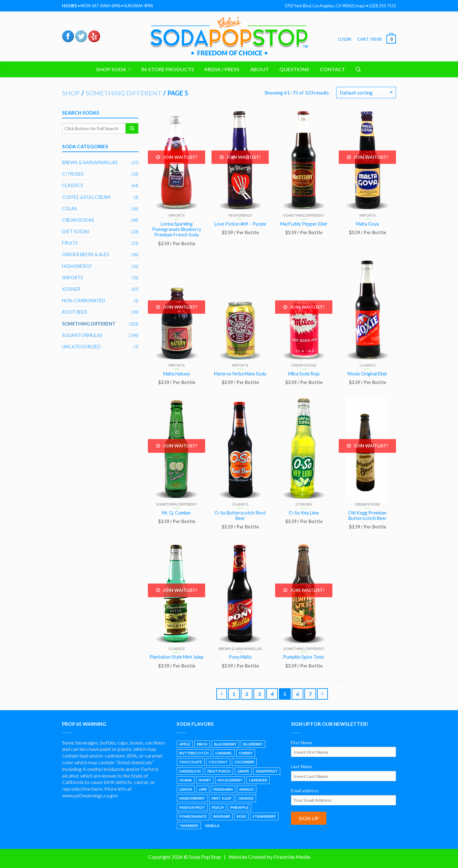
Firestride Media (292, 857)
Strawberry (264, 816)
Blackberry (225, 744)
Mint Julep (222, 798)
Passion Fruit (192, 807)
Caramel (224, 753)
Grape (243, 771)
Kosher (71, 289)
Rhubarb (222, 816)
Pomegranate (193, 816)
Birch (202, 744)
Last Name (302, 766)
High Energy (240, 215)
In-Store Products (168, 69)
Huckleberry (230, 780)
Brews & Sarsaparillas (240, 649)
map (360, 6)
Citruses (304, 504)
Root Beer (75, 312)
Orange (246, 798)
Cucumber (244, 762)
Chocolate (191, 762)
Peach (218, 807)
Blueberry (253, 744)
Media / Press (222, 69)
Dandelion (190, 771)
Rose (241, 816)
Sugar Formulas (82, 335)
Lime (203, 789)
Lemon (186, 789)
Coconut (218, 762)
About (259, 69)
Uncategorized (81, 347)
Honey (205, 780)
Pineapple (239, 807)
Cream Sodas (304, 365)
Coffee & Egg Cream (86, 197)
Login (344, 39)
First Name (302, 742)
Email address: (305, 791)
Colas (69, 209)
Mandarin (223, 789)
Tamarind (189, 826)
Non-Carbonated (84, 301)
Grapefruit (267, 771)
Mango (247, 789)
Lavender (258, 780)
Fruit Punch (219, 771)
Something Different (124, 93)
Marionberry (192, 798)
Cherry (246, 753)
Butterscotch (194, 753)
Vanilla (212, 826)
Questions (294, 69)
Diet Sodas (76, 231)
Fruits (70, 243)
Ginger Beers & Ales (86, 254)
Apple (185, 744)
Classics (368, 365)
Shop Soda (111, 69)
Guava (186, 780)
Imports (177, 215)
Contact (332, 69)
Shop (71, 93)
